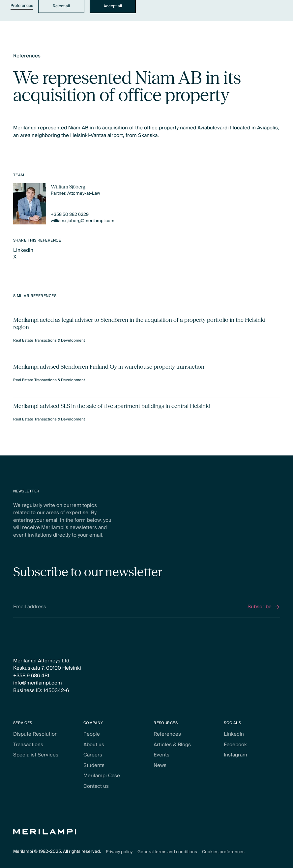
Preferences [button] (22, 6)
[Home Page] (45, 832)
